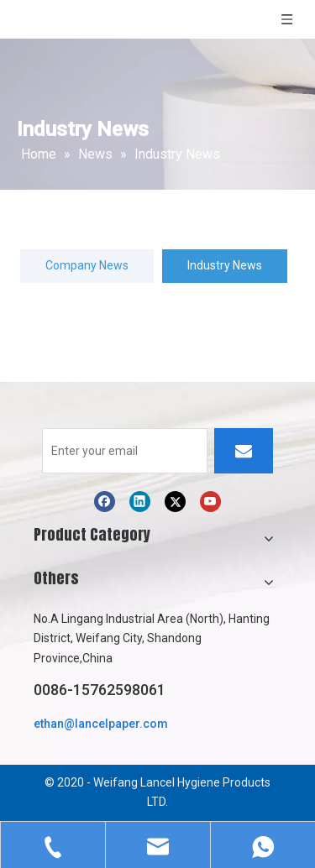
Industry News (225, 265)
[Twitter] (175, 502)
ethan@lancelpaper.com (101, 724)
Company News (87, 265)
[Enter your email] (125, 451)
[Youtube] (210, 502)
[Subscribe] (244, 451)
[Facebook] (105, 502)
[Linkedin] (140, 502)
